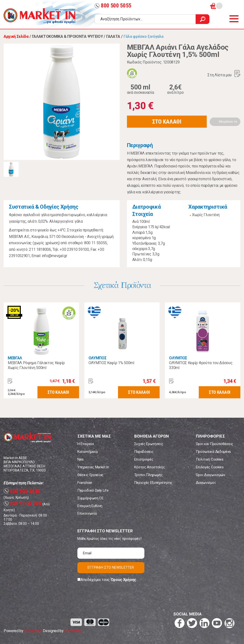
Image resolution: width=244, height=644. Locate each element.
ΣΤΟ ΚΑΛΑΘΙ (167, 122)
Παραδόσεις (144, 452)
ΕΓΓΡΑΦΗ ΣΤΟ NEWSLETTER (111, 567)
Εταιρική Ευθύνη (90, 506)
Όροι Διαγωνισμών (211, 475)
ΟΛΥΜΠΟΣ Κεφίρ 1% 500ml (111, 363)
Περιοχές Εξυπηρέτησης (153, 483)
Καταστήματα (87, 452)
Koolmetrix (73, 631)
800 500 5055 (113, 6)
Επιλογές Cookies (210, 467)
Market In (39, 16)
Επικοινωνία (87, 513)
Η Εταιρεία (86, 444)
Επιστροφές (144, 459)
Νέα (80, 459)
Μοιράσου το (228, 122)
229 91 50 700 (23, 504)
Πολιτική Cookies (210, 459)
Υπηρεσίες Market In (93, 467)
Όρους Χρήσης (123, 580)
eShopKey (33, 631)
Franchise (85, 483)
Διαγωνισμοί (206, 483)
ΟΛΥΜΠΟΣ (98, 358)
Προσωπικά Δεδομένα (213, 452)
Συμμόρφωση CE (90, 498)
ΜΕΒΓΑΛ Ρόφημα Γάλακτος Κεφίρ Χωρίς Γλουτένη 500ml (36, 365)
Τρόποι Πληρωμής (148, 475)
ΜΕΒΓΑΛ (15, 358)
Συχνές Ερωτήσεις (149, 444)
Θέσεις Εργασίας (90, 475)
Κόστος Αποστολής (150, 467)
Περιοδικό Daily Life (93, 490)
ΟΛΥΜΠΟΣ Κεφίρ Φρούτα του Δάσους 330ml (201, 365)
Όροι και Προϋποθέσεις (214, 444)
